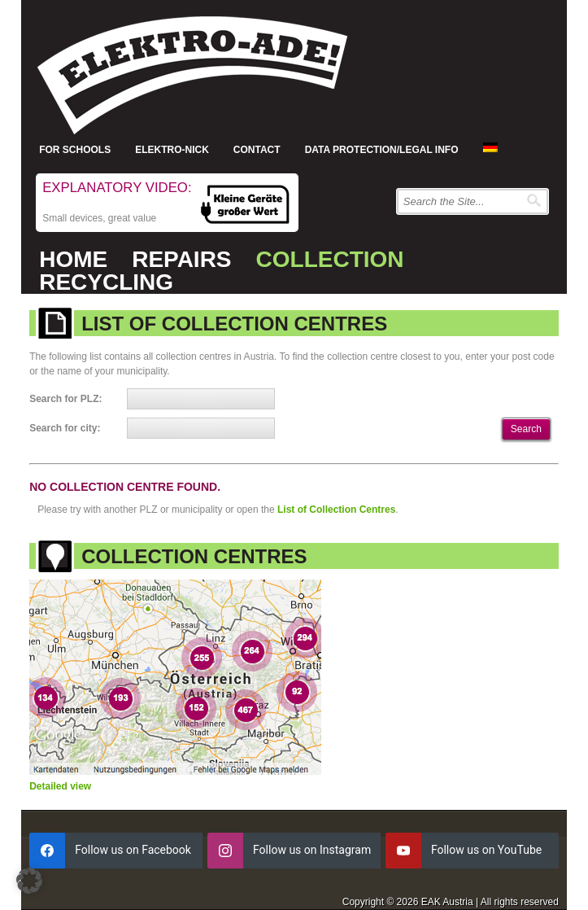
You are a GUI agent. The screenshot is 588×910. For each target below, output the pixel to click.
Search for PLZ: (65, 399)
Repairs (181, 259)
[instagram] (294, 851)
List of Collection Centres (336, 510)
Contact (257, 150)
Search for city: (65, 428)
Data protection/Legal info (382, 150)
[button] (29, 881)
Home (73, 259)
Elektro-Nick (172, 150)
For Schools (75, 150)
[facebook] (116, 851)
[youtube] (472, 851)
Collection (330, 259)
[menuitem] (490, 147)
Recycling (106, 282)
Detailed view (60, 786)
